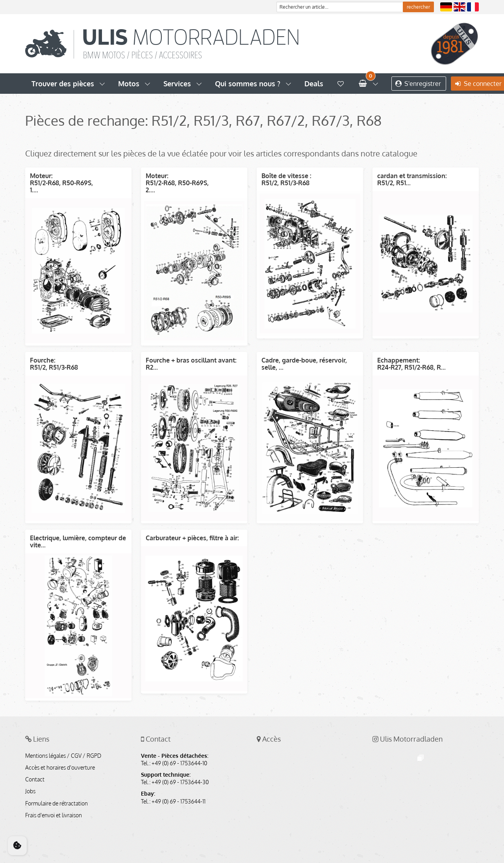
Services (177, 84)
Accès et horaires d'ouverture (60, 768)
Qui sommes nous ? (248, 84)
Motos (129, 84)
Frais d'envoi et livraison (54, 815)
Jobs (30, 791)
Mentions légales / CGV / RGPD (63, 756)
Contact (35, 779)
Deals (314, 84)
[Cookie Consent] (17, 846)
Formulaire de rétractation (57, 803)
